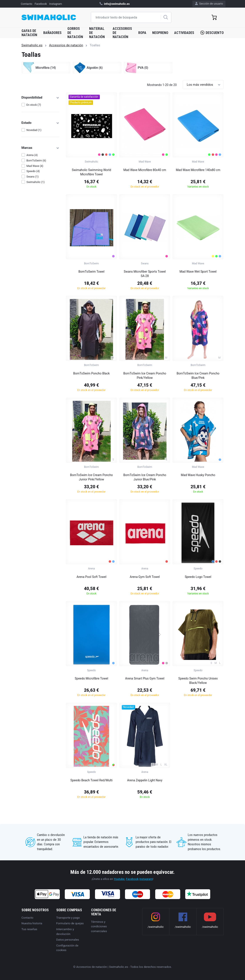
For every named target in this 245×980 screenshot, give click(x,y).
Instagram (56, 4)
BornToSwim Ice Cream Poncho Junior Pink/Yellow (91, 477)
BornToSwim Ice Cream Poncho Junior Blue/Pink (145, 477)
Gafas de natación (29, 33)
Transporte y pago (68, 918)
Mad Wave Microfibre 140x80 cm (198, 170)
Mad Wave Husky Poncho (198, 475)
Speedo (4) (33, 171)
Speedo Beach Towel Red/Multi (92, 780)
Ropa (142, 33)
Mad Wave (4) (35, 166)
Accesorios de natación (122, 33)
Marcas (41, 148)
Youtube (119, 879)
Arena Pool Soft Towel (92, 577)
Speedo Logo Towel (198, 577)
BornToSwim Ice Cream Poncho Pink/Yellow (145, 376)
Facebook (41, 4)
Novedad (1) (34, 130)
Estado (41, 123)
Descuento (212, 33)
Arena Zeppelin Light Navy (145, 780)
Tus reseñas (29, 929)
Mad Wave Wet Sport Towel (198, 272)
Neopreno (160, 33)
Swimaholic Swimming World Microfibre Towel (91, 172)
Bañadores (52, 33)
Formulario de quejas (70, 923)
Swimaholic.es (32, 45)
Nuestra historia (32, 923)
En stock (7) (34, 105)
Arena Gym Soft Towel (145, 577)
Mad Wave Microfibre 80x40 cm (145, 170)
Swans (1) (32, 177)
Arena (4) (32, 155)
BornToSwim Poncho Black (92, 373)
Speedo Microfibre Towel (92, 678)
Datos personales (68, 940)
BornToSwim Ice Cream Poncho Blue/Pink (198, 376)
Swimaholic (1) (35, 182)
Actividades (184, 33)
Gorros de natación (75, 33)
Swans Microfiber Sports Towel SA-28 (145, 274)
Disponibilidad (41, 97)
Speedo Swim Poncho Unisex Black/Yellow (198, 681)
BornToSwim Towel (92, 272)
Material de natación (97, 33)
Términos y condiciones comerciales (99, 926)
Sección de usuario (209, 4)
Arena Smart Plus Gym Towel (145, 678)
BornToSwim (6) (36, 160)
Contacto (27, 4)
